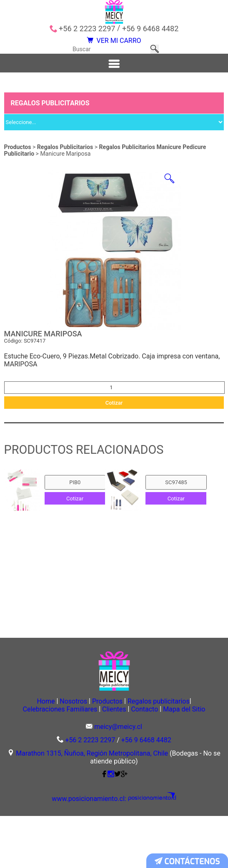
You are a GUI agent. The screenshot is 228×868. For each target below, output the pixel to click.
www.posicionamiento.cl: (95, 851)
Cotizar (114, 430)
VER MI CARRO (114, 45)
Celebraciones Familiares (68, 752)
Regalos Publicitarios (66, 164)
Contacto (180, 752)
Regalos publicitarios (178, 743)
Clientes (136, 752)
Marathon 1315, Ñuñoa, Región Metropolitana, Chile (92, 806)
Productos (18, 164)
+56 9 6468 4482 (150, 29)
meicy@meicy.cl (118, 780)
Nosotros (66, 743)
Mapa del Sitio (114, 761)
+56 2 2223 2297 (87, 29)
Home (26, 743)
